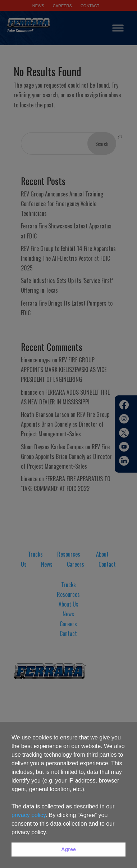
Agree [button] (68, 849)
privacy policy (29, 815)
